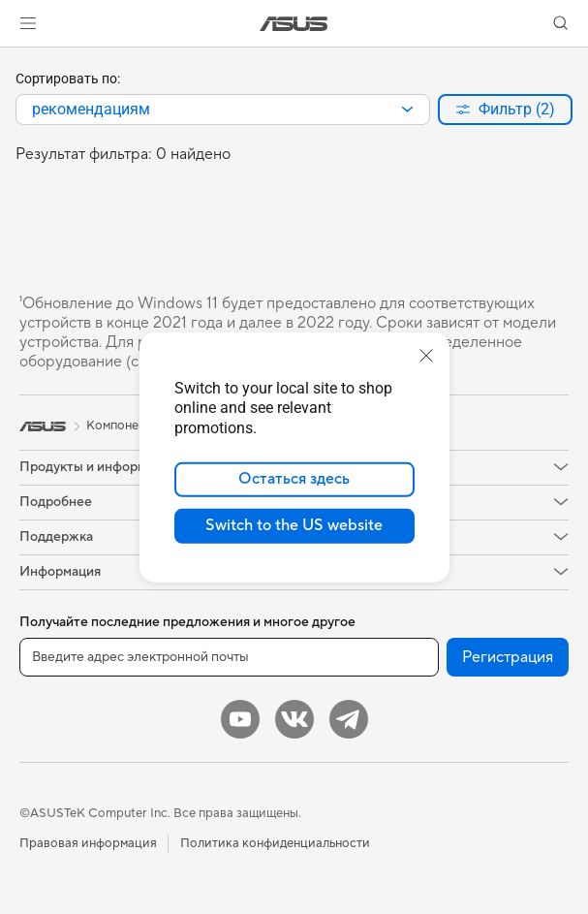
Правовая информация (88, 843)
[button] (28, 23)
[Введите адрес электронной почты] (229, 657)
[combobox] (223, 110)
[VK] (294, 719)
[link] (294, 24)
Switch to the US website (294, 525)
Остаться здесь (294, 479)
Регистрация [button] (508, 657)
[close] (426, 355)
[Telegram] (349, 719)
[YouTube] (240, 719)
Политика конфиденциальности (275, 843)
